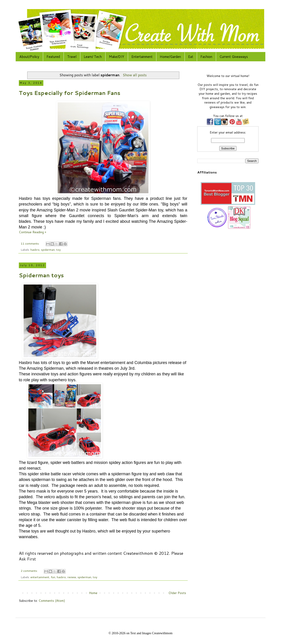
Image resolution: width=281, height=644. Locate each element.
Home (93, 593)
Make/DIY (117, 57)
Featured (53, 57)
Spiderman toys (41, 275)
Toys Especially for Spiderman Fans (70, 93)
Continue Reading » (32, 232)
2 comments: (30, 571)
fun (53, 577)
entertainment (40, 577)
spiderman (48, 250)
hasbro (35, 250)
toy (59, 250)
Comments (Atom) (52, 601)
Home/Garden (170, 57)
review (72, 577)
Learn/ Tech (93, 57)
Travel (72, 57)
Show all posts (135, 75)
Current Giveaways (234, 57)
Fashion (206, 57)
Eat (191, 57)
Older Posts (177, 593)
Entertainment (142, 57)
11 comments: (30, 243)
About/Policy (29, 57)
